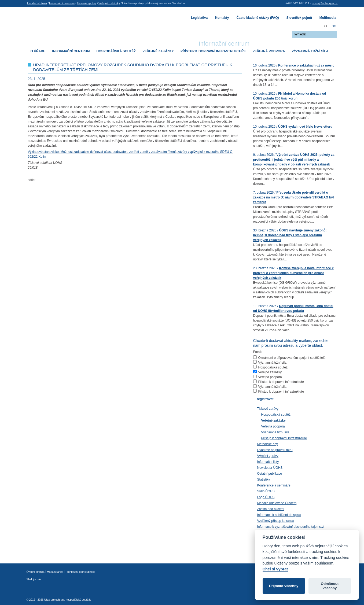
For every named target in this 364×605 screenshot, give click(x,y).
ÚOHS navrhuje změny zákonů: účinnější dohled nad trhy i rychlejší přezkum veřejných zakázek (290, 235)
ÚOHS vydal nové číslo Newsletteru (305, 127)
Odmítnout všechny (330, 586)
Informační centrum (62, 3)
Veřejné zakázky (109, 3)
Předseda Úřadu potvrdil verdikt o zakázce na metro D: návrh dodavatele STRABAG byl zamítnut (294, 197)
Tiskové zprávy (87, 3)
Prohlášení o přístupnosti (80, 572)
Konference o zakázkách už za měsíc (306, 65)
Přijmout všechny (284, 586)
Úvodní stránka (37, 3)
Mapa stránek (55, 572)
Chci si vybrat (275, 569)
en (334, 25)
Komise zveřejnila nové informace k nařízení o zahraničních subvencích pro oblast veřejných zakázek (293, 273)
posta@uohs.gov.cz (325, 3)
